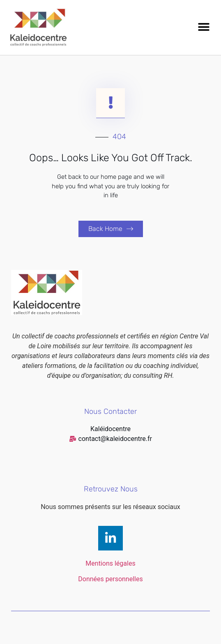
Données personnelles (110, 579)
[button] (204, 27)
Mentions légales (110, 563)
